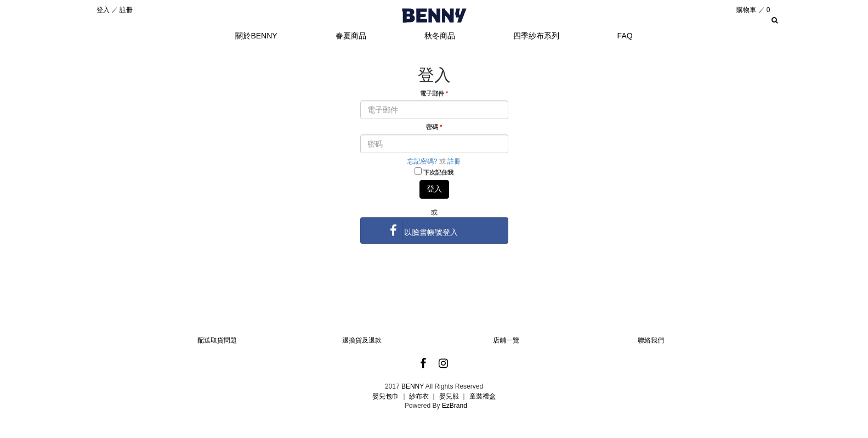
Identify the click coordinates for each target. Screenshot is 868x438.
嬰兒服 (449, 396)
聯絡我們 (651, 340)
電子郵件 (434, 93)
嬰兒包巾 (385, 396)
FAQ (625, 36)
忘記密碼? (422, 161)
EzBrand (455, 406)
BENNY (413, 386)
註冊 (126, 10)
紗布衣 (419, 396)
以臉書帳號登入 (422, 231)
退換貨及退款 (362, 340)
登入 (103, 10)
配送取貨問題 (217, 340)
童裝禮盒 (483, 396)
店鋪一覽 (506, 340)
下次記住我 (438, 172)
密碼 (434, 127)
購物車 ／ (753, 10)
